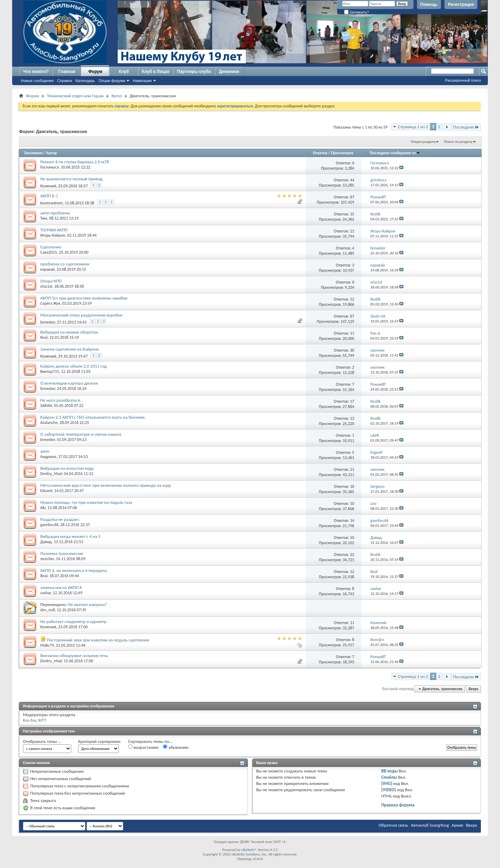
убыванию (176, 747)
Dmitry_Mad (51, 474)
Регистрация (461, 5)
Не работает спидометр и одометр (73, 621)
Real (44, 337)
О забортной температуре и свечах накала (81, 434)
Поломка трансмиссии (62, 553)
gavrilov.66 (49, 525)
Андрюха (48, 457)
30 (352, 350)
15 (352, 214)
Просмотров (342, 153)
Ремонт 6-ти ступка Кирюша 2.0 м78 (74, 162)
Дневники (229, 72)
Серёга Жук (50, 303)
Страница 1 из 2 (413, 127)
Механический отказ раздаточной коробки (81, 315)
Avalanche (49, 423)
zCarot (258, 859)
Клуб (124, 72)
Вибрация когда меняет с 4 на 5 (70, 536)
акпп (45, 451)
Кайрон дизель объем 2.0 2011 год (73, 366)
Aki (43, 508)
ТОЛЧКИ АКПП (54, 230)
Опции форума (112, 81)
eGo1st (46, 286)
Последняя (466, 127)
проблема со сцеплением (65, 264)
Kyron (117, 96)
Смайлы (389, 777)
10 (352, 503)
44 (352, 180)
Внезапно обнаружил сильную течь (74, 656)
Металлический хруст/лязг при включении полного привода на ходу (106, 485)
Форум (95, 72)
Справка (64, 81)
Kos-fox (30, 720)
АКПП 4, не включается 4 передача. (74, 570)
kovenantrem (51, 203)
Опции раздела (423, 142)
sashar (45, 593)
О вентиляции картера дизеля (69, 383)
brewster (48, 322)
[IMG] (387, 783)
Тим (44, 218)
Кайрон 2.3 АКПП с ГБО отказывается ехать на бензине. (93, 417)
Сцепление (51, 247)
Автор (52, 153)
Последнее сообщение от (395, 153)
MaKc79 (47, 645)
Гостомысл (49, 167)
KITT (42, 720)
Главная (67, 72)
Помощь (429, 5)
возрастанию (143, 747)
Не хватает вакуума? (87, 604)
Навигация (142, 81)
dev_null (48, 610)
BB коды (390, 771)
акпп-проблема (55, 213)
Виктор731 (50, 371)
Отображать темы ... (42, 741)
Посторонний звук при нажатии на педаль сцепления (98, 640)
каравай (47, 269)
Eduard (46, 491)
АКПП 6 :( (49, 196)
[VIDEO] (389, 790)
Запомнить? (357, 12)
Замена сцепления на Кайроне (70, 349)
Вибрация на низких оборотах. (70, 332)
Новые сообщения (37, 81)
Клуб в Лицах (156, 72)
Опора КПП (51, 281)
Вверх (473, 689)
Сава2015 (49, 252)
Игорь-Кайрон (53, 235)
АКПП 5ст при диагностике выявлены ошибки (84, 298)
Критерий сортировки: (100, 741)
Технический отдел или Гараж (75, 96)
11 (352, 333)
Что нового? (36, 72)
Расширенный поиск (463, 80)
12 (352, 299)
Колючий (48, 186)
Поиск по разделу (458, 142)
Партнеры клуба (194, 72)
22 (352, 555)
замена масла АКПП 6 (61, 587)
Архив (457, 825)
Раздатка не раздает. (60, 519)
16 (352, 486)
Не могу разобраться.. (61, 400)
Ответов (320, 153)
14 (352, 521)
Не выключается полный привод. (72, 179)
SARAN (46, 406)
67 (352, 197)
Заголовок (33, 153)
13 (352, 418)
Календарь (85, 81)
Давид (46, 542)
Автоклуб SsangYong (430, 825)
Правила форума (398, 805)
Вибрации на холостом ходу (67, 468)
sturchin (47, 559)
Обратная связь (393, 825)
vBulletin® (249, 850)
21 (352, 231)
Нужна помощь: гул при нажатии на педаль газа (86, 502)
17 (352, 401)
